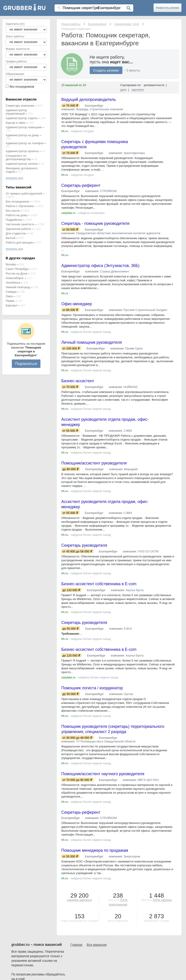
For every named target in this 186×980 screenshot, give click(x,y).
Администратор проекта (22, 151)
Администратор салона (22, 164)
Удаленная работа (18, 229)
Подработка (14, 220)
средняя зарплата (79, 905)
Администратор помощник (24, 127)
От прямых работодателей (24, 194)
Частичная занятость (20, 224)
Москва (11, 264)
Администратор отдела (21, 118)
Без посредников (17, 201)
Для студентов (16, 233)
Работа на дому (16, 215)
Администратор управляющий (16, 112)
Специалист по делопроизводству (18, 157)
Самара (11, 292)
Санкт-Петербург (17, 269)
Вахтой (11, 238)
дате (124, 90)
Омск (9, 296)
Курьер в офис (16, 123)
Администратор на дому (22, 135)
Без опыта (13, 211)
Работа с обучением (20, 206)
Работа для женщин (19, 242)
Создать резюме (106, 70)
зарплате (138, 90)
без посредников (22, 87)
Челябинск (13, 283)
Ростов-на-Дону (16, 273)
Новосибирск (15, 278)
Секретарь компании (20, 106)
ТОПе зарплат (162, 905)
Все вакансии (97, 950)
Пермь (10, 301)
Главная (76, 950)
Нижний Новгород (18, 287)
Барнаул (11, 305)
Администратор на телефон (25, 143)
